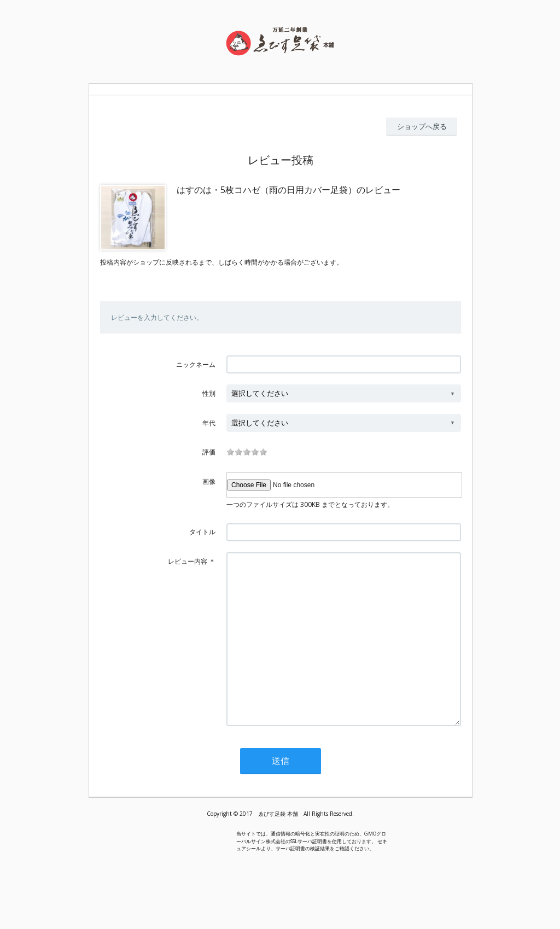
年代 (209, 423)
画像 (209, 481)
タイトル (202, 532)
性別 (209, 393)
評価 (209, 452)
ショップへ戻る (422, 126)
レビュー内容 (188, 561)
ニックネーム (196, 364)
